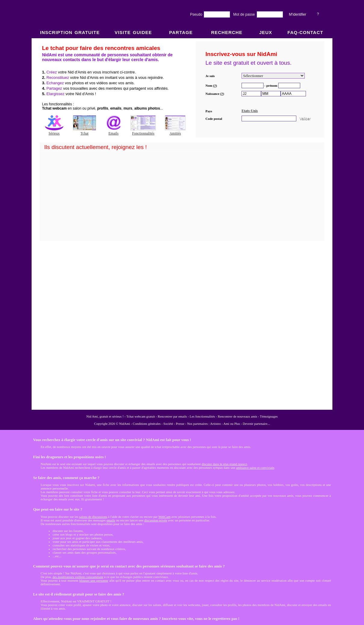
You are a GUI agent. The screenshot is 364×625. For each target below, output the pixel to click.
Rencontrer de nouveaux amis (238, 416)
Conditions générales (147, 424)
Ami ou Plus (232, 424)
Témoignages (269, 416)
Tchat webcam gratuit (141, 416)
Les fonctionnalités (202, 416)
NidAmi (125, 424)
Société (168, 424)
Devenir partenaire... (256, 424)
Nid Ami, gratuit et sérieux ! (105, 416)
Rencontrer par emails (172, 416)
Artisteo (216, 424)
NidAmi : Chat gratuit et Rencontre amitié (182, 224)
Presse (180, 424)
